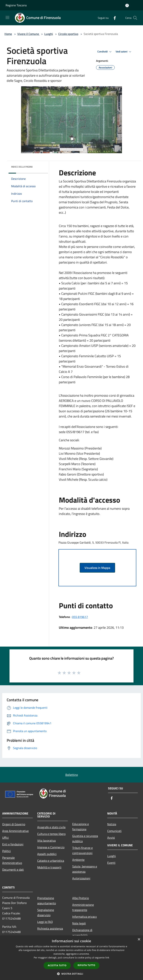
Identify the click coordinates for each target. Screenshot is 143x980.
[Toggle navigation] (7, 17)
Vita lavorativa (46, 841)
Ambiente (78, 860)
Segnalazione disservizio (46, 912)
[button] (71, 974)
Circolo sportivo (68, 34)
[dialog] (71, 958)
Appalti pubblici (47, 854)
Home (8, 34)
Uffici (5, 838)
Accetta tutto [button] (57, 965)
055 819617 (80, 617)
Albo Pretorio (81, 898)
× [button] (139, 940)
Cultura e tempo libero (51, 834)
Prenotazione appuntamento (47, 901)
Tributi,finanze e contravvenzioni (82, 850)
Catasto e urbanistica (51, 861)
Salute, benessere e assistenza (85, 869)
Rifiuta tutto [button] (86, 965)
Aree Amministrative (15, 831)
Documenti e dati (13, 870)
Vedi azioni (124, 52)
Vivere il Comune (28, 34)
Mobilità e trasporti (49, 867)
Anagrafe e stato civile (51, 827)
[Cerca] (135, 18)
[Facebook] (113, 18)
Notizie (112, 824)
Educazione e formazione (81, 827)
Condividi (105, 52)
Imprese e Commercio (51, 847)
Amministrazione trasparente (83, 907)
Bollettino (72, 775)
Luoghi (49, 34)
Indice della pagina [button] (22, 167)
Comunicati (114, 831)
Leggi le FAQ (45, 922)
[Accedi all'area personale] (127, 5)
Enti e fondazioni (13, 844)
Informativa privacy (85, 917)
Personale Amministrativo (12, 860)
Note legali (79, 923)
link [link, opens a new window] (107, 958)
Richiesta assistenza (50, 928)
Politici (7, 851)
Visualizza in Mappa (97, 568)
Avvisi (111, 838)
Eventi (111, 863)
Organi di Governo (14, 824)
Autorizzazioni (81, 878)
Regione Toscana (16, 5)
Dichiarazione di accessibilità (82, 933)
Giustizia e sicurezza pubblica (85, 838)
